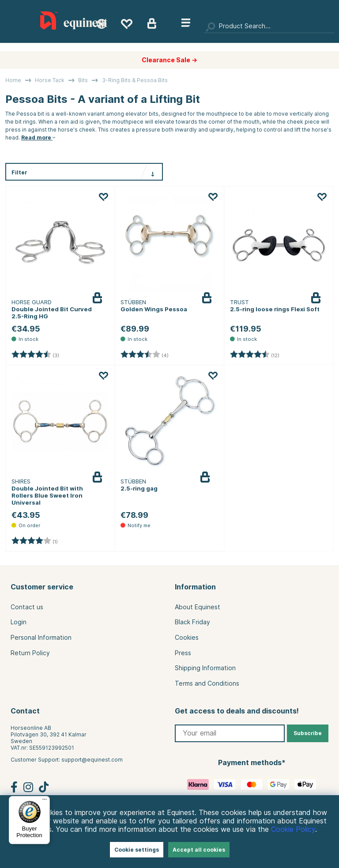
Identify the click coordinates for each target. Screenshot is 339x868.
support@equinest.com (92, 760)
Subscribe (308, 733)
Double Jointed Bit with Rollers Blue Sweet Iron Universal (47, 495)
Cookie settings (137, 850)
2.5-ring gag (139, 488)
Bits (83, 80)
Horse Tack (50, 80)
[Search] (269, 26)
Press (183, 653)
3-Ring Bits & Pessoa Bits (135, 80)
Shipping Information (205, 668)
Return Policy (30, 653)
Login (19, 622)
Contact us (27, 607)
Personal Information (41, 638)
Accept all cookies (199, 850)
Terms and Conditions (207, 683)
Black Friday (192, 622)
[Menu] (45, 801)
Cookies (187, 638)
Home (13, 80)
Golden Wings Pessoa (154, 309)
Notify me (218, 484)
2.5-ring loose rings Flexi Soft (275, 309)
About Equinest (198, 607)
